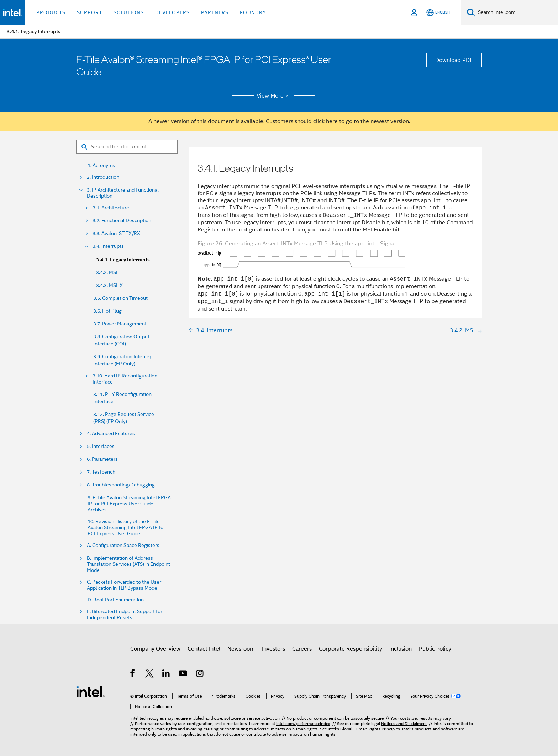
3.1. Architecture (111, 208)
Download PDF (454, 60)
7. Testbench (101, 472)
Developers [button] (172, 12)
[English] (438, 13)
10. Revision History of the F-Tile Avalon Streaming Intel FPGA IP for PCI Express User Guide (126, 528)
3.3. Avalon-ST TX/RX (116, 233)
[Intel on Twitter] (150, 674)
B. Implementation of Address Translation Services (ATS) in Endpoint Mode (128, 564)
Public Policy (435, 649)
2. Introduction (103, 177)
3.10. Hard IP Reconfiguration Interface (125, 379)
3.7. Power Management (120, 324)
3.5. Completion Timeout (120, 298)
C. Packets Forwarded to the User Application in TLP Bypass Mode (124, 585)
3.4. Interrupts (108, 246)
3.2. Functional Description (122, 221)
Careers (302, 649)
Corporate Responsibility (351, 649)
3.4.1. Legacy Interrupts (123, 260)
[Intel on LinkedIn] (166, 674)
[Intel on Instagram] (200, 674)
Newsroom (241, 649)
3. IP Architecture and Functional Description (123, 193)
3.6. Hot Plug (107, 311)
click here (325, 121)
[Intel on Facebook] (133, 674)
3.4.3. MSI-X (109, 285)
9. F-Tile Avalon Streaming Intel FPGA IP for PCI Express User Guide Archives (129, 504)
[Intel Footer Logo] (90, 691)
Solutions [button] (129, 12)
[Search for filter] (127, 147)
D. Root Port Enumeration (116, 600)
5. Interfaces (101, 446)
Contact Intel (204, 649)
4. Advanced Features (111, 434)
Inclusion (401, 649)
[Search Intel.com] (517, 12)
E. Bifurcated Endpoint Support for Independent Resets (125, 615)
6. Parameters (102, 459)
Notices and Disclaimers (404, 723)
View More (274, 96)
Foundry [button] (253, 12)
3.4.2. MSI (107, 272)
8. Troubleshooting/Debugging (121, 485)
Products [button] (51, 12)
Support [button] (90, 12)
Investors (273, 649)
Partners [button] (215, 12)
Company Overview (155, 649)
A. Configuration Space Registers (123, 545)
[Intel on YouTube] (183, 674)
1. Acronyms (101, 165)
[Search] (471, 12)
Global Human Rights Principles (370, 729)
